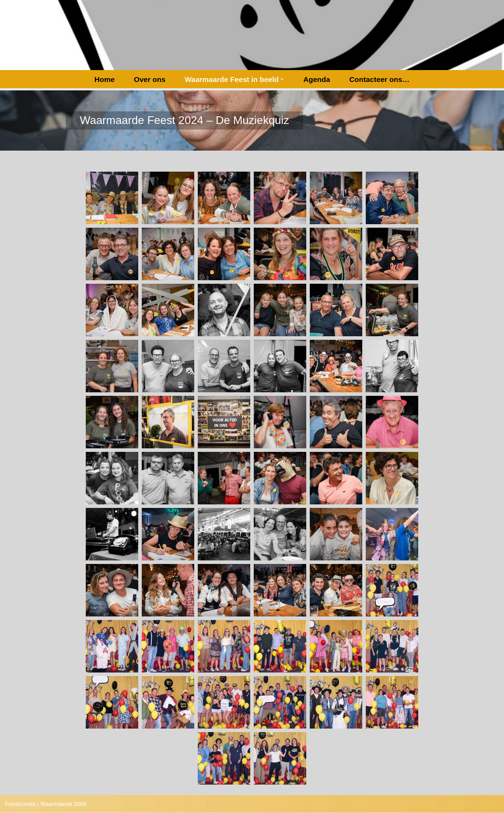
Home (105, 79)
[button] (282, 79)
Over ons (150, 79)
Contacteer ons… (379, 79)
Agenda (317, 79)
